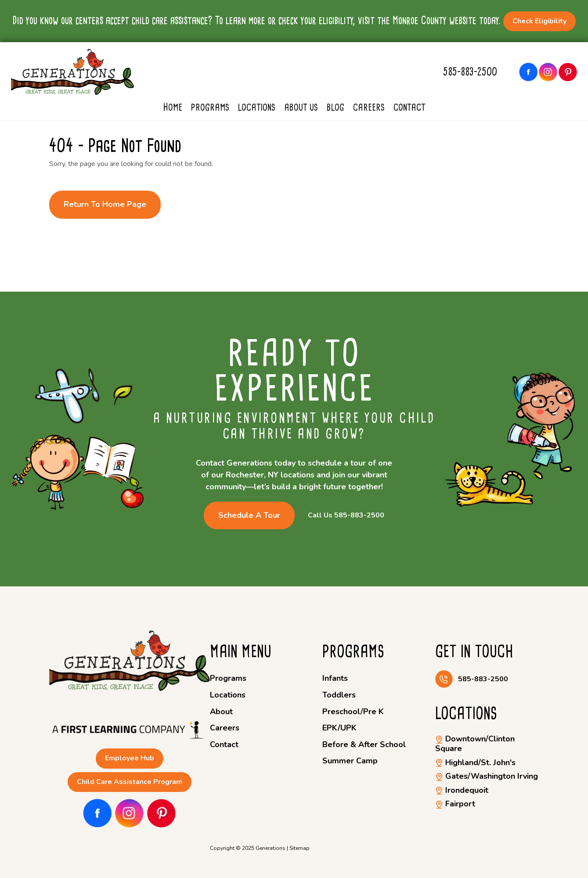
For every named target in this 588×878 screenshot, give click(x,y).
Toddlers (339, 695)
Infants (335, 678)
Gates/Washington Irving (487, 776)
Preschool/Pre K (353, 712)
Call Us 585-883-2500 (346, 515)
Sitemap (299, 848)
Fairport (455, 804)
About (221, 712)
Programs (210, 107)
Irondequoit (462, 790)
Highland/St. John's (475, 762)
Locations (257, 107)
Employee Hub (130, 758)
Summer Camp (350, 761)
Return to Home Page (105, 204)
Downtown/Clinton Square (475, 744)
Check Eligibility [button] (539, 21)
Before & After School (364, 744)
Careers (369, 107)
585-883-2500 (470, 72)
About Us (301, 107)
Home (173, 107)
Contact (409, 107)
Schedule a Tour (249, 515)
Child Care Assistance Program (130, 782)
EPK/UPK (339, 728)
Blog (335, 107)
